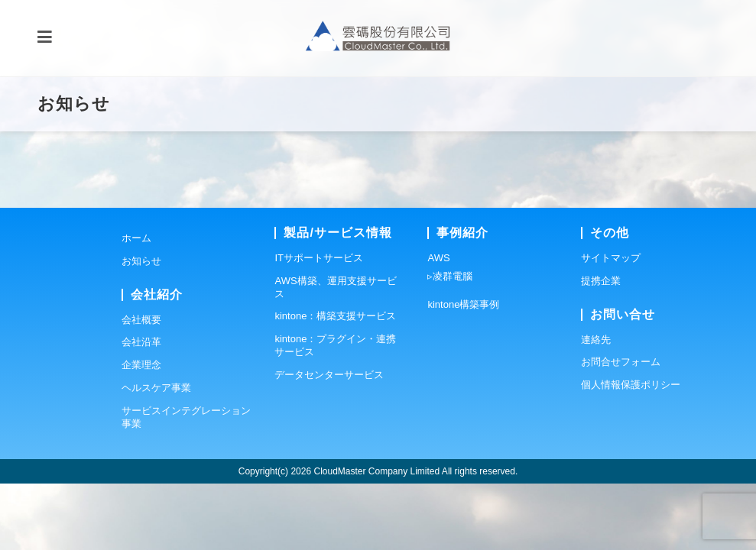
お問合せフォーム (621, 429)
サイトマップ (611, 324)
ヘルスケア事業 (156, 454)
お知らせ (141, 327)
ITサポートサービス (319, 324)
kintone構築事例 (463, 371)
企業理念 (141, 431)
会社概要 (141, 386)
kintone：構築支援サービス (335, 383)
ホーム (136, 304)
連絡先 (596, 406)
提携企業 (601, 347)
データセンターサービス (329, 441)
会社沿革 (141, 409)
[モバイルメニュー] (45, 38)
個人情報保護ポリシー (631, 451)
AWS (438, 324)
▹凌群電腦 (450, 343)
